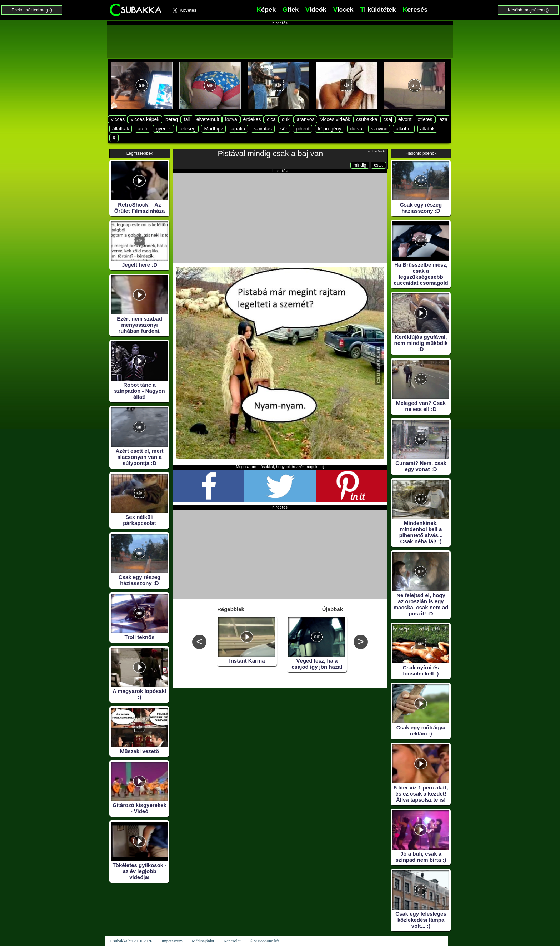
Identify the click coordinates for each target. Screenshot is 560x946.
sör (284, 129)
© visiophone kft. (265, 941)
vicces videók (335, 119)
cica (271, 119)
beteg (172, 119)
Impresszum (172, 941)
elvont (405, 119)
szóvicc (379, 129)
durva (356, 129)
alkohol (404, 129)
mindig (360, 165)
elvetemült (208, 119)
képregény (329, 129)
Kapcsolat (232, 941)
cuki (286, 119)
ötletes (425, 119)
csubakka (367, 119)
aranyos (306, 119)
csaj (388, 119)
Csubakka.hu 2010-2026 (131, 941)
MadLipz (213, 129)
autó (142, 129)
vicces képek (145, 119)
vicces (118, 119)
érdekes (252, 119)
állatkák (121, 129)
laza (443, 119)
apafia (238, 129)
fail (187, 119)
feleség (187, 129)
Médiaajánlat (203, 941)
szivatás (263, 129)
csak (378, 165)
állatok (427, 129)
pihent (302, 129)
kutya (231, 119)
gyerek (163, 129)
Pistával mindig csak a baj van (270, 153)
